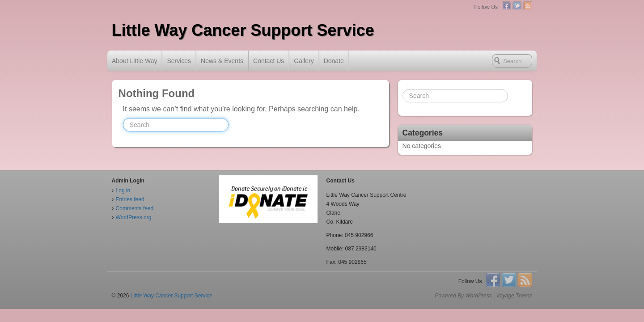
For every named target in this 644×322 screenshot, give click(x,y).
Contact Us (269, 61)
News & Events (222, 61)
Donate (334, 61)
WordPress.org (134, 217)
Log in (123, 191)
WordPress (478, 296)
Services (179, 61)
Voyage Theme (514, 296)
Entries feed (130, 199)
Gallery (304, 61)
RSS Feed (528, 6)
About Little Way (134, 61)
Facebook (506, 6)
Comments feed (135, 208)
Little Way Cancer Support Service (243, 30)
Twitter (517, 6)
